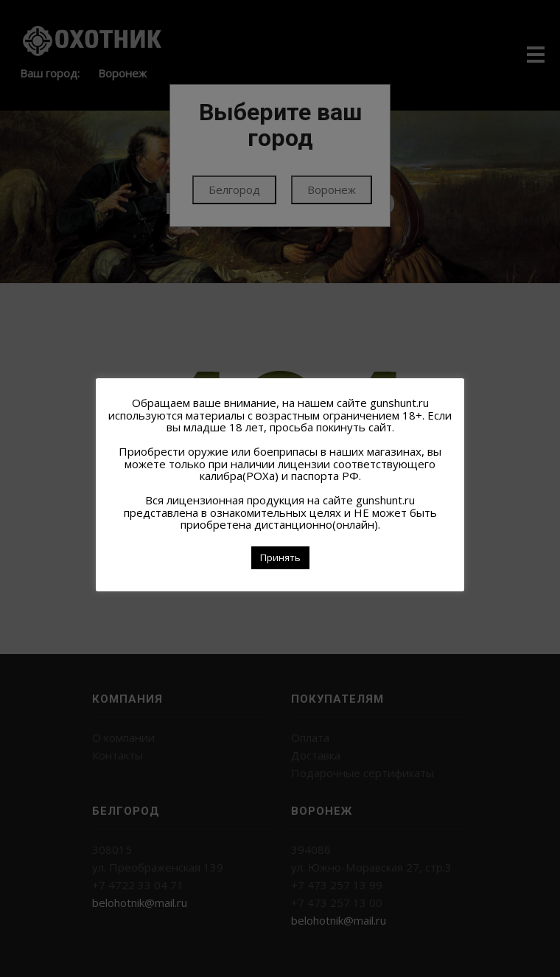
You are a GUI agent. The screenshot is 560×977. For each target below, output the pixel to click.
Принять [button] (280, 557)
